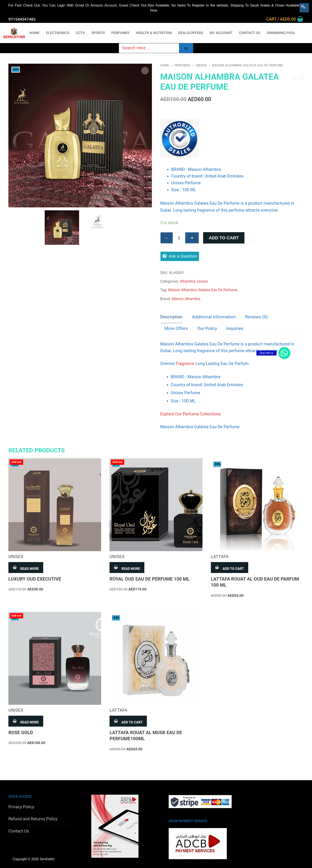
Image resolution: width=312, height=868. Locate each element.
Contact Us (19, 831)
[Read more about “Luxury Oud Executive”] (26, 567)
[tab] (171, 317)
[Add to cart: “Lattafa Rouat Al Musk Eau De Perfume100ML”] (128, 721)
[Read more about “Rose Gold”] (26, 721)
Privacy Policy (21, 807)
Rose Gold (21, 733)
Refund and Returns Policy (33, 819)
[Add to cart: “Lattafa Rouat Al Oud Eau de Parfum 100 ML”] (230, 567)
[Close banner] (304, 8)
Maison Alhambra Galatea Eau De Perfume (203, 290)
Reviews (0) (257, 317)
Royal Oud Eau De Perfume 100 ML (149, 579)
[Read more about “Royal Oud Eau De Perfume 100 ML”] (127, 567)
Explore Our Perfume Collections (191, 414)
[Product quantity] (179, 238)
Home (165, 65)
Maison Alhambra (186, 299)
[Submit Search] (186, 49)
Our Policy (207, 328)
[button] (284, 353)
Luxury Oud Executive (35, 579)
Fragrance (185, 364)
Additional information (214, 317)
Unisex (201, 65)
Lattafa (220, 557)
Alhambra (187, 281)
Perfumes (182, 65)
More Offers (176, 328)
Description (171, 317)
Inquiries (235, 328)
